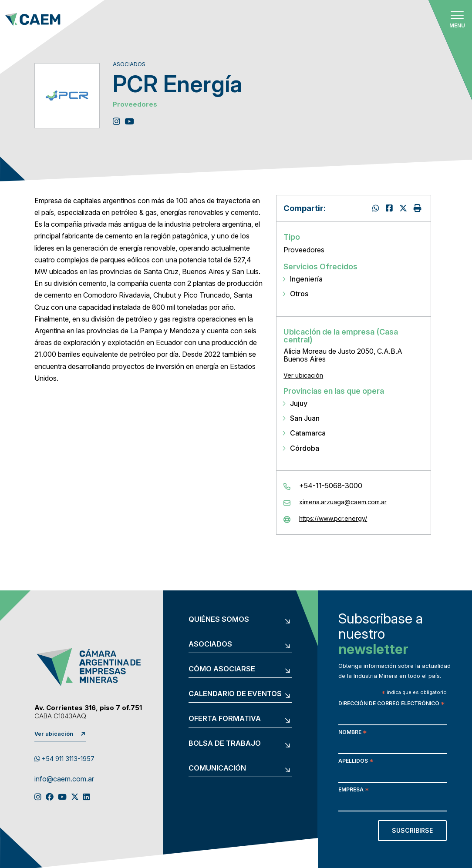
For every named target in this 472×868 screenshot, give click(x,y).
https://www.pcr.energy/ (333, 519)
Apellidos (356, 762)
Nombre (352, 733)
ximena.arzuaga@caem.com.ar (343, 502)
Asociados (210, 644)
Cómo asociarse (222, 669)
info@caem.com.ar (64, 779)
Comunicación (217, 768)
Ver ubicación (303, 375)
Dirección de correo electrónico (391, 704)
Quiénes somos (219, 620)
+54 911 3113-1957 (64, 759)
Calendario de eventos (235, 694)
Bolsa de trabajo (225, 744)
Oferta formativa (225, 719)
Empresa (354, 790)
